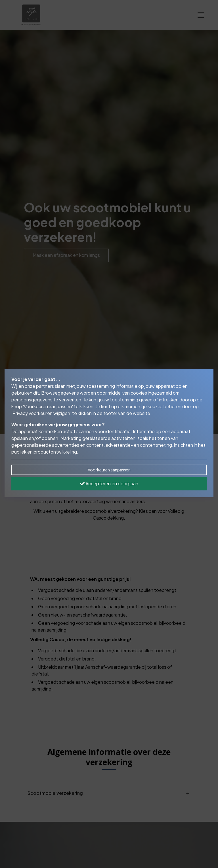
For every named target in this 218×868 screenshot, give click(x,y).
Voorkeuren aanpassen (109, 470)
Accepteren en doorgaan (109, 483)
